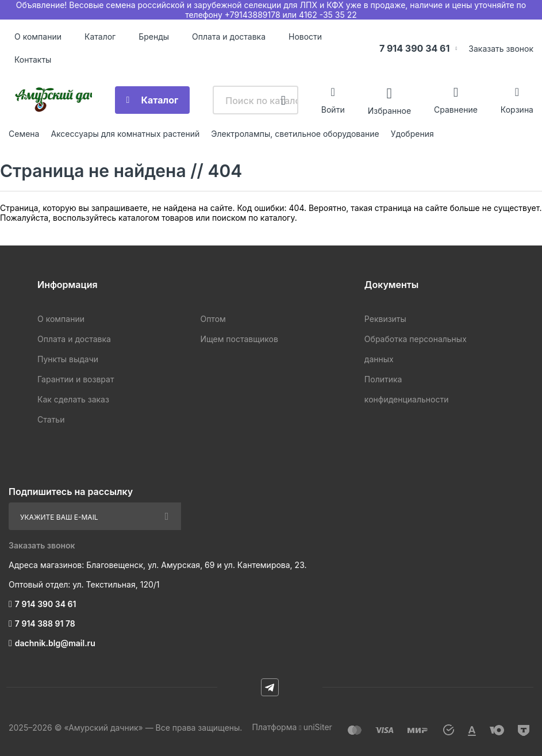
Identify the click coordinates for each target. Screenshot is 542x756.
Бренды (154, 37)
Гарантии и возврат (76, 379)
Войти (333, 110)
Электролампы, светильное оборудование (295, 134)
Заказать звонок (501, 49)
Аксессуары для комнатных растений (125, 134)
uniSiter (318, 727)
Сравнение (456, 110)
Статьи (51, 419)
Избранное (389, 110)
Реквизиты (385, 319)
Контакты (33, 60)
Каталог (100, 37)
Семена (24, 134)
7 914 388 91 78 (45, 623)
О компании (38, 37)
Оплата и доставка (229, 37)
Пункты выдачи (68, 359)
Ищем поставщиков (239, 339)
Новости (305, 37)
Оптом (213, 319)
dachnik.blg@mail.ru (55, 643)
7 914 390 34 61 (415, 48)
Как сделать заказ (73, 399)
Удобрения (412, 134)
